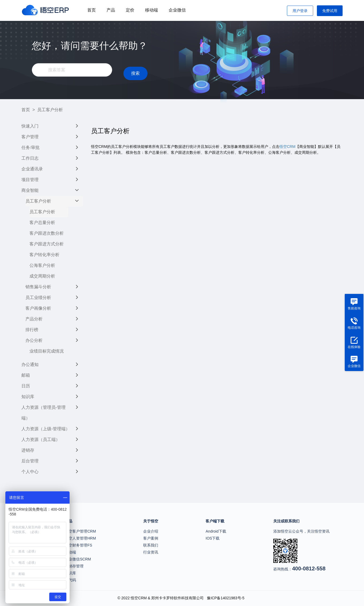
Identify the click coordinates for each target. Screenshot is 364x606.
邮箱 (26, 375)
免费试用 (330, 11)
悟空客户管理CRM (80, 531)
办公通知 (30, 364)
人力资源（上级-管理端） (46, 429)
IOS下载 (213, 538)
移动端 (151, 10)
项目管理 (30, 180)
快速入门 (30, 126)
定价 (130, 10)
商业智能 (30, 190)
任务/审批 (31, 147)
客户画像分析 (38, 308)
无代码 (70, 580)
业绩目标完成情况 (47, 351)
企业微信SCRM (78, 559)
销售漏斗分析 (38, 287)
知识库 (28, 397)
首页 (92, 10)
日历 (26, 386)
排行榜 (32, 330)
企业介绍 (151, 531)
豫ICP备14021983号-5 (226, 598)
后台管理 (30, 461)
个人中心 (30, 472)
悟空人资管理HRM (80, 538)
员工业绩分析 (38, 298)
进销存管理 (74, 566)
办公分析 (34, 340)
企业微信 (177, 10)
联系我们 (151, 545)
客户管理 (30, 137)
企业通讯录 (32, 169)
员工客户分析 (38, 201)
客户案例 (151, 538)
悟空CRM (287, 147)
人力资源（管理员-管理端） (43, 413)
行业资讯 (151, 552)
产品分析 (34, 319)
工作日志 (30, 158)
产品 (111, 10)
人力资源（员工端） (41, 439)
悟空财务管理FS (78, 545)
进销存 (28, 450)
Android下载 (216, 531)
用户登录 (300, 11)
